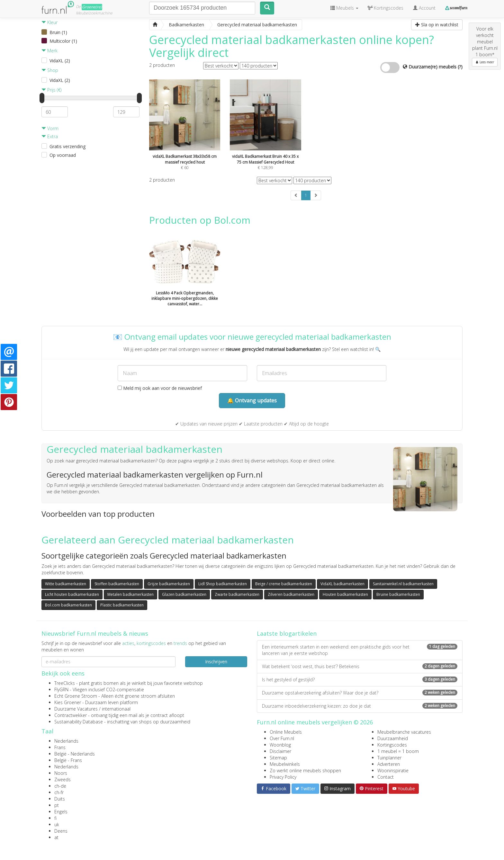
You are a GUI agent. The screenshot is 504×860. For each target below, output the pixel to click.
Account (424, 8)
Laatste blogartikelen (287, 633)
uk (57, 824)
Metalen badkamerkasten (130, 594)
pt (57, 805)
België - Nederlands (75, 754)
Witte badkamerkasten (66, 584)
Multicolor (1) (63, 41)
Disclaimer (280, 751)
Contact (386, 777)
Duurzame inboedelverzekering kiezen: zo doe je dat (360, 706)
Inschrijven (216, 662)
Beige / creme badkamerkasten (284, 584)
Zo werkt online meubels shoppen (305, 770)
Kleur (50, 22)
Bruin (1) (58, 32)
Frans (60, 747)
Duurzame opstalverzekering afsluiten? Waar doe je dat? (360, 693)
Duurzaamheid (393, 738)
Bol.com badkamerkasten (68, 605)
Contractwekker (71, 715)
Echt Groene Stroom (76, 696)
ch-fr (59, 792)
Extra (50, 136)
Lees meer (485, 62)
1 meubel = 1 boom (398, 751)
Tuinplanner (389, 758)
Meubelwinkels (285, 764)
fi (55, 818)
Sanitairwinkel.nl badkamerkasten (403, 584)
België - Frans (68, 760)
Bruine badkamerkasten (398, 594)
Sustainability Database (79, 722)
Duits (60, 799)
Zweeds (63, 779)
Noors (61, 773)
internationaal (116, 709)
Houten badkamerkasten (345, 594)
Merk (50, 51)
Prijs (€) (51, 90)
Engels (61, 812)
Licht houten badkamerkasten (72, 594)
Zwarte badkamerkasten (237, 594)
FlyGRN (61, 690)
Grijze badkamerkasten (169, 584)
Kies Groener (68, 702)
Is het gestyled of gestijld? (360, 680)
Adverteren (389, 764)
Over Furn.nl (282, 738)
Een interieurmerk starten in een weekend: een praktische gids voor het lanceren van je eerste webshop (360, 650)
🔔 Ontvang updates (252, 400)
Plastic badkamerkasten (122, 605)
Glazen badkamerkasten (184, 594)
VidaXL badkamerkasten (342, 584)
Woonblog (280, 745)
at (56, 837)
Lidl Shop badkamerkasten (223, 584)
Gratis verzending (67, 146)
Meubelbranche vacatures (404, 732)
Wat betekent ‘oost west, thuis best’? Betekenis (360, 666)
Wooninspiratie (393, 770)
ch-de (60, 786)
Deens (61, 831)
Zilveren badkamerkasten (291, 594)
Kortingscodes (392, 745)
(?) (460, 67)
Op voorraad (63, 155)
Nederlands (66, 741)
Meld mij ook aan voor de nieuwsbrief (160, 388)
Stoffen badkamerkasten (117, 584)
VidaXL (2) (60, 61)
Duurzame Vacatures (76, 709)
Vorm (50, 128)
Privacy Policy (283, 777)
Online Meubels (286, 732)
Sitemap (278, 758)
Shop (50, 70)
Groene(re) (92, 7)
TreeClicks (65, 683)
